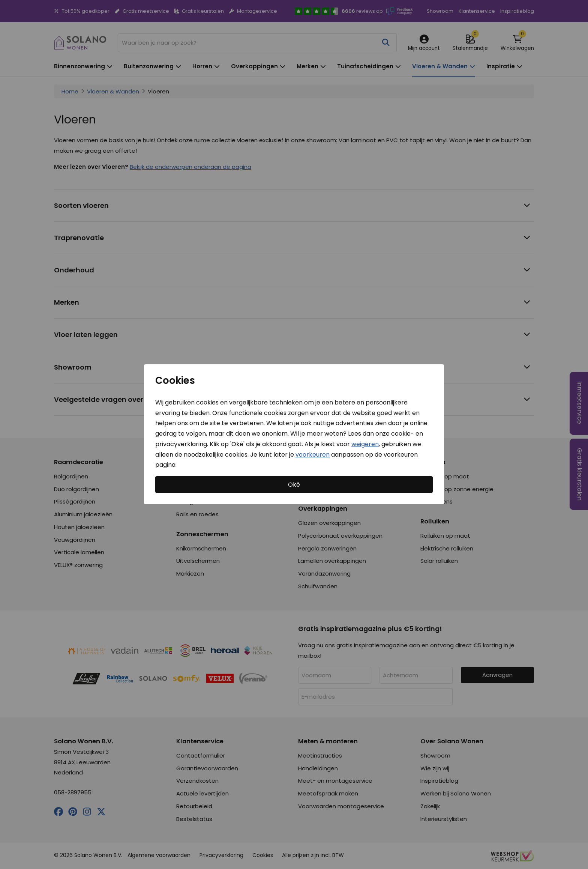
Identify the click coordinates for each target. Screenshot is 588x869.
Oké (294, 485)
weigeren (365, 444)
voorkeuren (313, 455)
